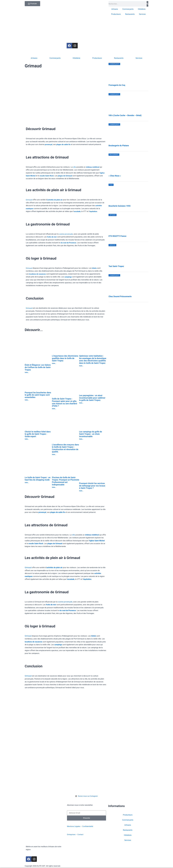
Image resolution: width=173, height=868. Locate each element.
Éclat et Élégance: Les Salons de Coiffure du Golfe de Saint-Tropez (38, 367)
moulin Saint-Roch (47, 176)
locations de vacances (38, 274)
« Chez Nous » (115, 176)
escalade (77, 211)
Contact (81, 835)
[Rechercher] (147, 4)
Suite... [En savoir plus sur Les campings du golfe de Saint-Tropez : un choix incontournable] (81, 439)
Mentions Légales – (75, 826)
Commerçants (128, 9)
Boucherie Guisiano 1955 (120, 206)
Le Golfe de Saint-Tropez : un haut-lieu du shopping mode (38, 479)
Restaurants (130, 14)
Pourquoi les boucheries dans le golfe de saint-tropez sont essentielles (38, 395)
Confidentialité (89, 826)
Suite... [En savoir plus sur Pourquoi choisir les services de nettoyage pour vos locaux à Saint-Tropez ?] (81, 491)
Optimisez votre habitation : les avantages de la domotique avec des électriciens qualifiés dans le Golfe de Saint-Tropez (93, 359)
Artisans (115, 9)
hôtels (95, 268)
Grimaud (29, 200)
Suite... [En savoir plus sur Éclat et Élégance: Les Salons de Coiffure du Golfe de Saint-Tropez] (27, 372)
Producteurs (116, 14)
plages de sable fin (64, 144)
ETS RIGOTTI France (117, 236)
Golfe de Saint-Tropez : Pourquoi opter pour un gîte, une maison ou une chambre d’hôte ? (65, 402)
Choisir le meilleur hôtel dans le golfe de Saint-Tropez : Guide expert (38, 434)
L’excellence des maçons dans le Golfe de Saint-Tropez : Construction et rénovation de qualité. (65, 448)
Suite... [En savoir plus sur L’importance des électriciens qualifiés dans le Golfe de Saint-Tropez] (54, 363)
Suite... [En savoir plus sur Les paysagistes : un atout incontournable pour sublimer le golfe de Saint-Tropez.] (81, 403)
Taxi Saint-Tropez (116, 266)
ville (75, 167)
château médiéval (93, 167)
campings (68, 277)
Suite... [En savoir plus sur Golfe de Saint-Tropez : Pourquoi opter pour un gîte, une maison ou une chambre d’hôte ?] (54, 409)
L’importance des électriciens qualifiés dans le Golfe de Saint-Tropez (65, 358)
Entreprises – (72, 835)
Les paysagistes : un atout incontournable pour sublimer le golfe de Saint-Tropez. (92, 398)
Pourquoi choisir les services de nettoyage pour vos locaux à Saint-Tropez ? (92, 486)
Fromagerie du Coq (117, 85)
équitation (94, 211)
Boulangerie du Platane (119, 146)
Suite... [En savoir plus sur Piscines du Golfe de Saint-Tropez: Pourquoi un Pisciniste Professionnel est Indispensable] (54, 487)
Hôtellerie (142, 9)
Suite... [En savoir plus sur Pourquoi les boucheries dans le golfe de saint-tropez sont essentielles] (27, 400)
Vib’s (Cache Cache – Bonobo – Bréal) (125, 115)
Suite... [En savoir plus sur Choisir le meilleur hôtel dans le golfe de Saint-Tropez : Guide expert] (27, 439)
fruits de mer (52, 237)
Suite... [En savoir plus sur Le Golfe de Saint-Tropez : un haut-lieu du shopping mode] (27, 483)
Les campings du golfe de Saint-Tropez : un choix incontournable (91, 434)
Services (142, 14)
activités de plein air (55, 200)
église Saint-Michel (97, 541)
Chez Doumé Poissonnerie (120, 296)
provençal (49, 144)
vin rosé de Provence (69, 243)
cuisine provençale (66, 234)
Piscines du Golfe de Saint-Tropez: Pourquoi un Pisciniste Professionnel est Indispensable (66, 481)
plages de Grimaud (66, 176)
